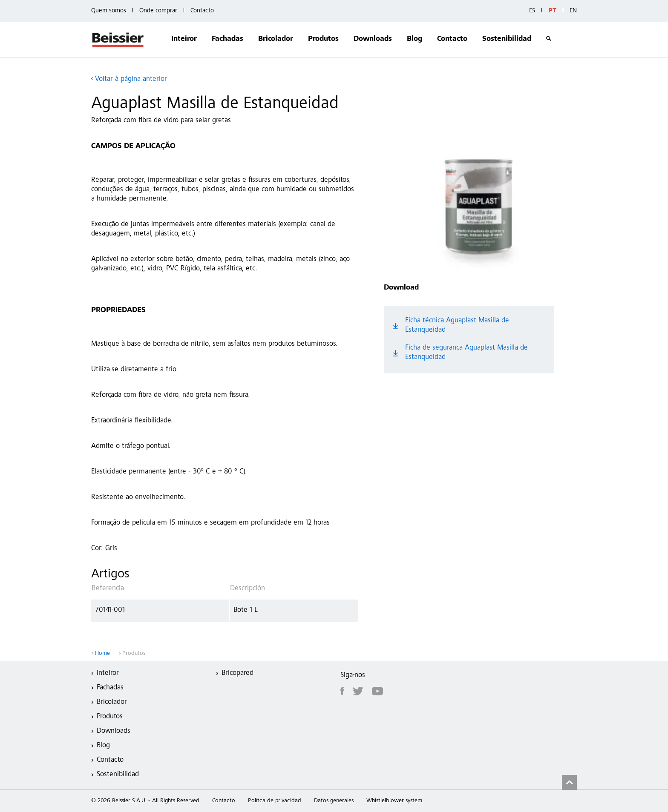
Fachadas (227, 39)
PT (552, 11)
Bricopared (238, 673)
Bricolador (276, 39)
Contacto (202, 11)
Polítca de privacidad (275, 801)
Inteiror (184, 39)
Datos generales (334, 801)
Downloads (373, 39)
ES (532, 11)
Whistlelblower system (394, 801)
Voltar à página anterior (131, 79)
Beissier (118, 40)
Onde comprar (158, 11)
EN (573, 11)
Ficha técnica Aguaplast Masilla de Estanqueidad (457, 326)
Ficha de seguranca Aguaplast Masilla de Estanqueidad (466, 353)
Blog (415, 39)
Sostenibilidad (507, 39)
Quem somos (109, 11)
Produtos (323, 39)
